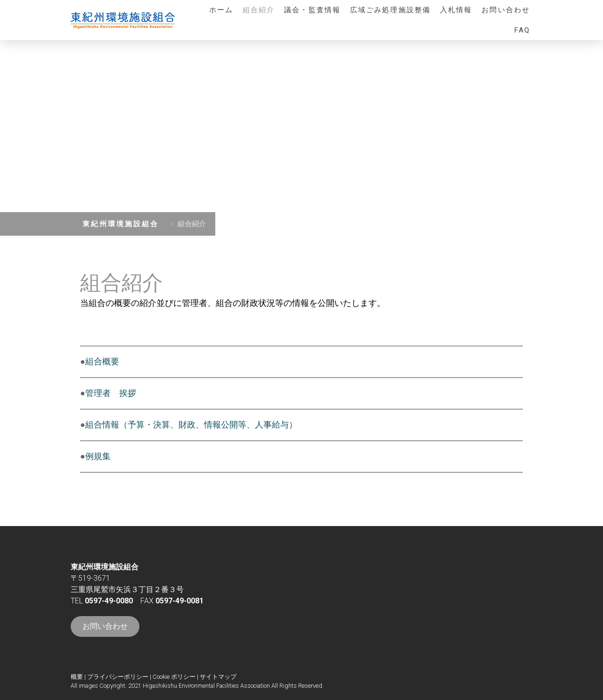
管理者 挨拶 (111, 393)
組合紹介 (259, 10)
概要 (77, 677)
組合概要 (102, 361)
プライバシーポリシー (118, 677)
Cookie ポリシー (174, 677)
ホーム (221, 10)
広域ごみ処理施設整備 (390, 10)
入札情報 (456, 10)
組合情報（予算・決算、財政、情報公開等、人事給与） (191, 424)
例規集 (98, 456)
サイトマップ (218, 677)
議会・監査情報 (312, 10)
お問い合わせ (506, 10)
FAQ (522, 30)
